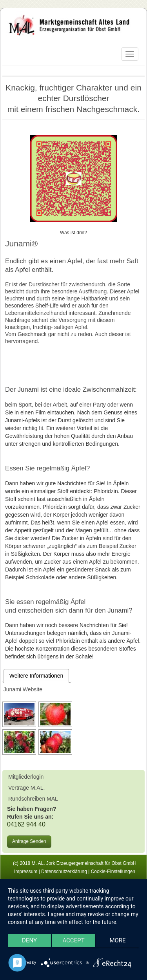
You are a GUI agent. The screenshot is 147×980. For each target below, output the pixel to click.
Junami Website (23, 689)
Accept (73, 940)
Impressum (26, 872)
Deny (29, 940)
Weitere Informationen (36, 676)
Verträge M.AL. (26, 788)
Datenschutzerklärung (64, 872)
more (117, 940)
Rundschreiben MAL (33, 799)
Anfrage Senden (29, 841)
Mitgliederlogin (26, 777)
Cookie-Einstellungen (113, 872)
